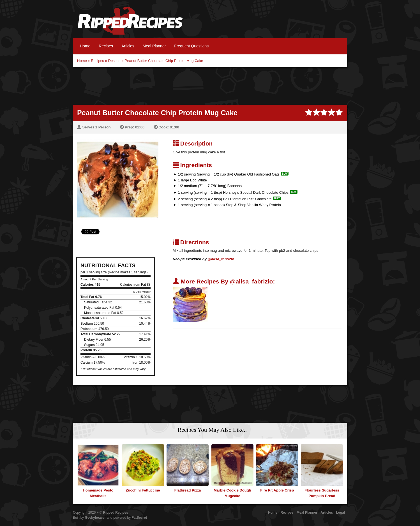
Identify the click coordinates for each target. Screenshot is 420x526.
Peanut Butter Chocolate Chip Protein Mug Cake (164, 61)
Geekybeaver (95, 518)
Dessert (115, 61)
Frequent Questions (191, 46)
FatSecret (139, 518)
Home (85, 46)
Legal (341, 513)
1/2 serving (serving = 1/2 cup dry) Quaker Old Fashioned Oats (229, 174)
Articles (128, 46)
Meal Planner (154, 46)
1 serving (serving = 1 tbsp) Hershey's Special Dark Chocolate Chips (233, 192)
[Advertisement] (210, 85)
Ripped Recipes (130, 24)
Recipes (106, 46)
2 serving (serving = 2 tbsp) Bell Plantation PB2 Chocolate (225, 199)
